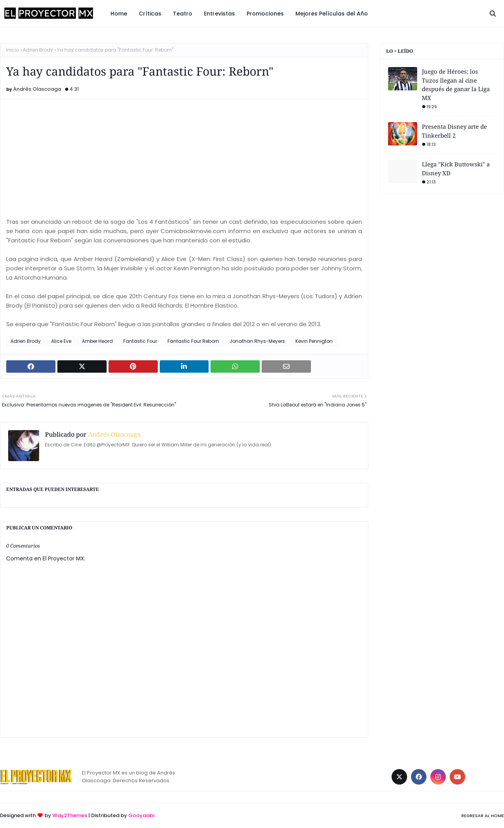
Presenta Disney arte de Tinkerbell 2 (454, 131)
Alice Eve (61, 341)
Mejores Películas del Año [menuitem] (332, 14)
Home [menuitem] (119, 14)
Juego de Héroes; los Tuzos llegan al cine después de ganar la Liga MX (456, 85)
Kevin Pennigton (314, 341)
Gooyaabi (141, 815)
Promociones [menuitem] (265, 14)
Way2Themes (70, 815)
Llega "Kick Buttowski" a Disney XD (456, 169)
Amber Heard (97, 341)
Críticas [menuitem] (150, 14)
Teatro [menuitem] (183, 14)
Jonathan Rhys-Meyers (257, 341)
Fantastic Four (140, 341)
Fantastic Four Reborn (193, 341)
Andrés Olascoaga (37, 89)
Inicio (13, 50)
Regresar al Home (483, 816)
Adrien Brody (38, 50)
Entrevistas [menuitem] (219, 14)
